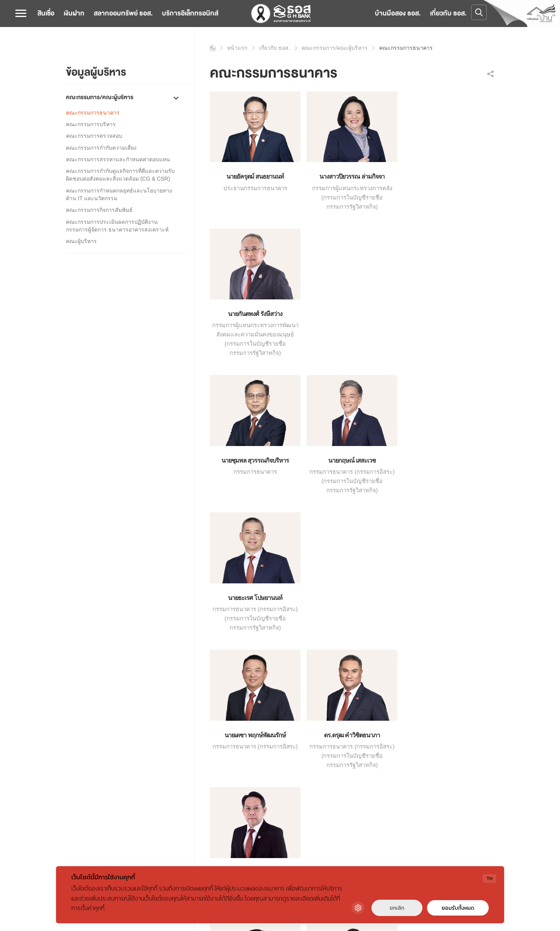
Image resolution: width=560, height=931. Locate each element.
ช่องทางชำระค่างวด (261, 747)
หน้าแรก (213, 48)
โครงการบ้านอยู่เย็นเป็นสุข (355, 769)
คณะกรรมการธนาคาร (93, 113)
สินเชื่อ (46, 13)
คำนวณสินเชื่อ (255, 725)
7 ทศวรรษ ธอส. (84, 769)
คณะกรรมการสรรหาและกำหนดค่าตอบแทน (118, 159)
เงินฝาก (74, 13)
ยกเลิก (397, 908)
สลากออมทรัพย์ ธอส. (123, 13)
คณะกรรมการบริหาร (91, 124)
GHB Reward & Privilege (352, 736)
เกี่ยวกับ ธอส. (448, 13)
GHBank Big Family (346, 725)
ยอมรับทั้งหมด (458, 908)
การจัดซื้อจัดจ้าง (171, 769)
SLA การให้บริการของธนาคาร (273, 769)
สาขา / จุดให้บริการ (432, 736)
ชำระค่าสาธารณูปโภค (264, 758)
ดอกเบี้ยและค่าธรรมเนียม (267, 736)
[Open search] (479, 12)
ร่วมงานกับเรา (425, 758)
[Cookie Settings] (358, 908)
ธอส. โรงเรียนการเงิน (349, 747)
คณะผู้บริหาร (81, 241)
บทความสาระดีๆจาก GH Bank (188, 747)
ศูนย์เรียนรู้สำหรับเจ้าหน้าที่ (355, 791)
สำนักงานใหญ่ (425, 725)
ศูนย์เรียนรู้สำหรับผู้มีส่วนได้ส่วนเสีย (365, 802)
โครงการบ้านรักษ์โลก (348, 780)
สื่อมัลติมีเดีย (166, 758)
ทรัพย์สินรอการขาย (346, 758)
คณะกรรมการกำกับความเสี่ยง (101, 148)
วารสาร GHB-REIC (346, 834)
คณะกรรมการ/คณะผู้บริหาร (100, 97)
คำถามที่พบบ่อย (427, 769)
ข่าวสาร (161, 725)
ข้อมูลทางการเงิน (86, 758)
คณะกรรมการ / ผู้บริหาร (186, 677)
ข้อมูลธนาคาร (83, 725)
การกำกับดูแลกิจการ (90, 747)
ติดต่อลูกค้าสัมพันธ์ (431, 747)
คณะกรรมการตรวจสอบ (94, 136)
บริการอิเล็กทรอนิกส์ (190, 13)
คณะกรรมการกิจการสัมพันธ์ (99, 210)
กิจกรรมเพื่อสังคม (172, 736)
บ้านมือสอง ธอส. (398, 13)
